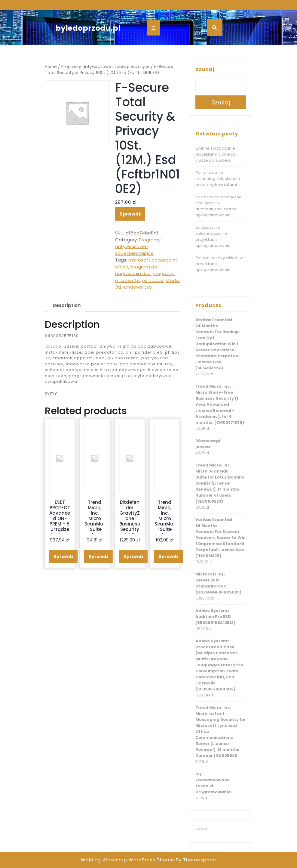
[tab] (67, 306)
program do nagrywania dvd (136, 270)
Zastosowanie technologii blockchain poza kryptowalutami (218, 179)
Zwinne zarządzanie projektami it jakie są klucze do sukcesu (216, 154)
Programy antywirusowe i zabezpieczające (106, 67)
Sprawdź (130, 214)
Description (67, 305)
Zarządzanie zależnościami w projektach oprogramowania (213, 236)
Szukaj (205, 69)
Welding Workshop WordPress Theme (128, 860)
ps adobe (153, 280)
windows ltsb (137, 287)
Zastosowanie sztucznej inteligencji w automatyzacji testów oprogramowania (219, 206)
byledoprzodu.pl (88, 28)
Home (51, 67)
